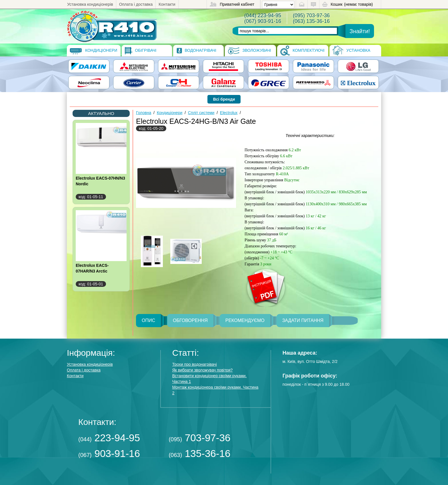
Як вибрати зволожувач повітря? (203, 370)
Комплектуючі (302, 51)
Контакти (167, 4)
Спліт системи (201, 113)
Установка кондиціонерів (90, 4)
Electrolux (229, 113)
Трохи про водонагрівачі (195, 364)
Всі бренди (224, 99)
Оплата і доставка (136, 4)
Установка (351, 51)
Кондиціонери (93, 51)
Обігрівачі (140, 51)
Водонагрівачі (196, 51)
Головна (144, 113)
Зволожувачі (249, 51)
